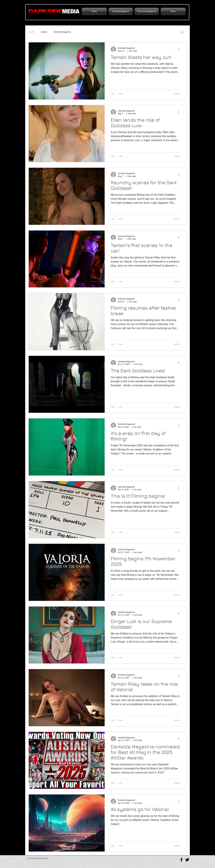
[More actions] (180, 49)
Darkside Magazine (62, 32)
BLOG (31, 32)
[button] (182, 33)
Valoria (44, 32)
